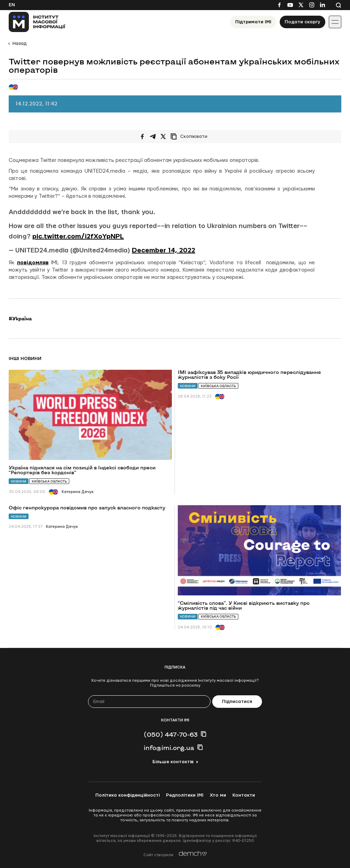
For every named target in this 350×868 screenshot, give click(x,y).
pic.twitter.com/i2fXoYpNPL (78, 237)
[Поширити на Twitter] (163, 136)
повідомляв (33, 263)
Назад (19, 44)
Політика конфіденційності (128, 795)
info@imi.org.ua (169, 748)
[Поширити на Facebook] (142, 136)
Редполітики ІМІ (185, 795)
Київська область (49, 481)
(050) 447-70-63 (171, 734)
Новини (19, 481)
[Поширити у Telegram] (153, 136)
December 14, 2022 (164, 251)
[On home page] (37, 22)
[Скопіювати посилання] (191, 136)
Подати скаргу (303, 22)
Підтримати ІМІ (253, 22)
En (12, 5)
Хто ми (218, 795)
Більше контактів (173, 762)
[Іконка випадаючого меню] (335, 22)
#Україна (20, 319)
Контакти (244, 795)
